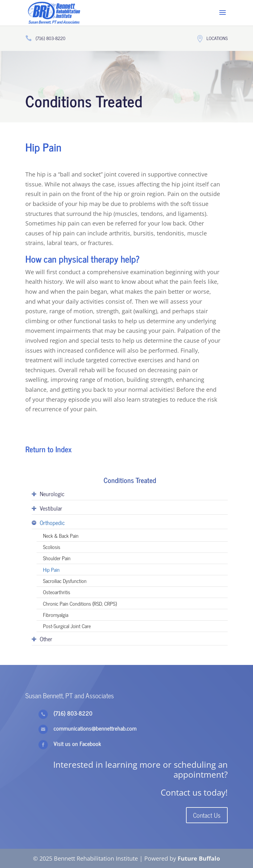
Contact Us (207, 815)
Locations (217, 38)
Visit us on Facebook (77, 743)
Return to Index (49, 449)
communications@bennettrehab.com (95, 728)
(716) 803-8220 (51, 38)
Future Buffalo (199, 858)
